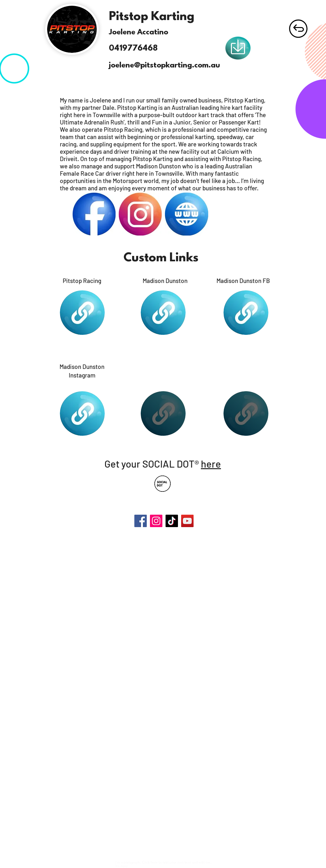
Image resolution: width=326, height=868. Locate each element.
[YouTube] (187, 521)
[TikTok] (172, 521)
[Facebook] (141, 521)
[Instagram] (156, 521)
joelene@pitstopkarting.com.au (164, 66)
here (211, 464)
